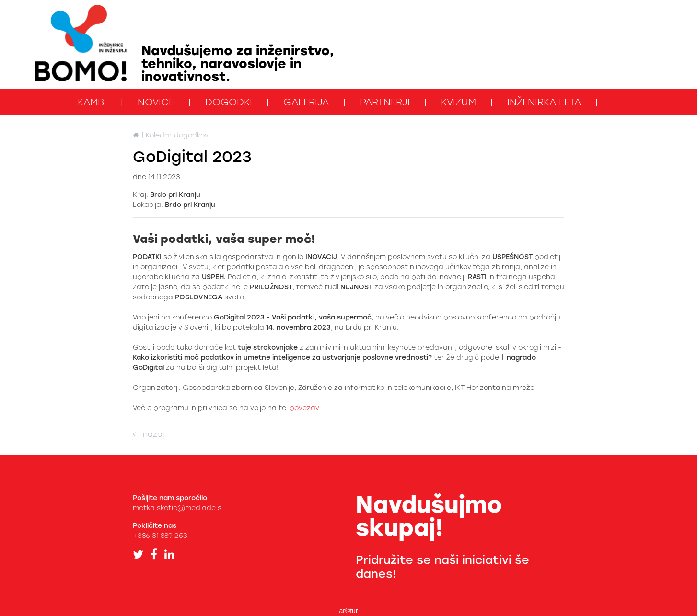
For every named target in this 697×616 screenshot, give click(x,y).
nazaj (148, 434)
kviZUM (459, 102)
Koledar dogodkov (177, 135)
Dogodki (229, 102)
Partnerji (385, 102)
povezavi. (306, 408)
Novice (156, 102)
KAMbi (92, 102)
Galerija (306, 102)
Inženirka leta (544, 102)
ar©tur (348, 611)
